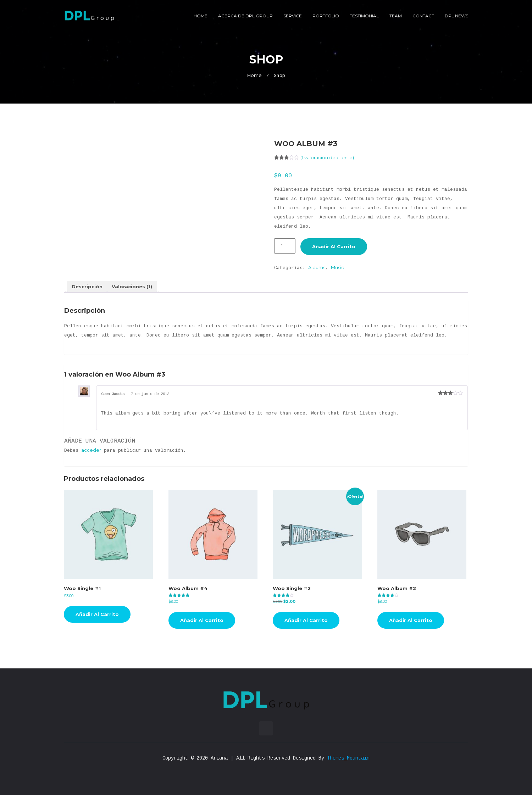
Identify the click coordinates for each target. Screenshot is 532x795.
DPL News (456, 16)
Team (396, 16)
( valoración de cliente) (327, 157)
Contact (423, 16)
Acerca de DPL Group (245, 16)
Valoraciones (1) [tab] (132, 287)
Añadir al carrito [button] (97, 614)
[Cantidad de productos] (285, 246)
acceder (91, 450)
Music (337, 267)
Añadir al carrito (334, 246)
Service (293, 16)
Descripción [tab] (87, 287)
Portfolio (326, 16)
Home (201, 16)
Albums (317, 267)
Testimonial (364, 16)
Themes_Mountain (348, 758)
